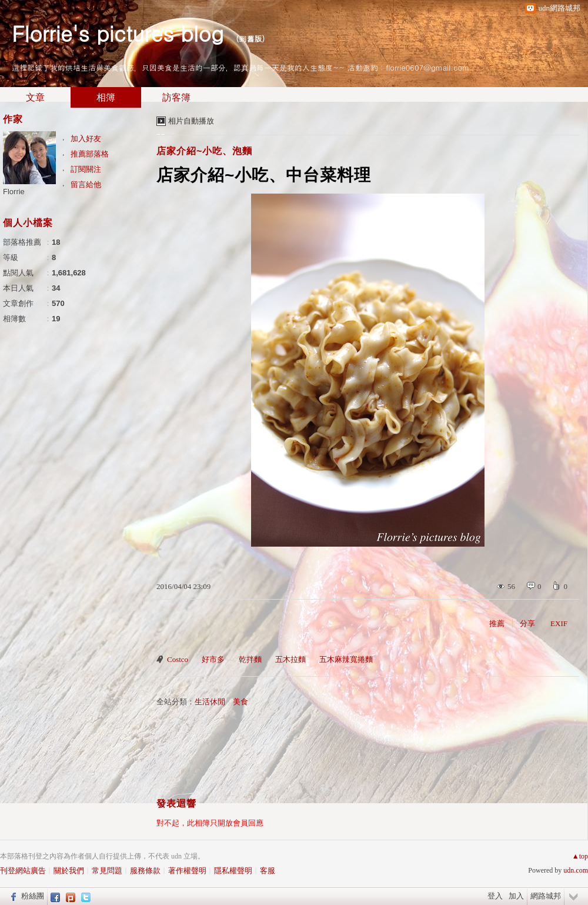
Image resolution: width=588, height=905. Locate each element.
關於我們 (69, 871)
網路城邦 (546, 896)
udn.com (576, 870)
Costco (178, 659)
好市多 (213, 659)
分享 (527, 623)
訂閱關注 (86, 169)
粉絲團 (33, 896)
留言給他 (86, 184)
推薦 (497, 623)
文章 (35, 97)
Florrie (14, 192)
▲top (580, 856)
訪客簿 (176, 97)
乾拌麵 (250, 659)
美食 (240, 702)
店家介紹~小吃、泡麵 (204, 151)
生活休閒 (210, 702)
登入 (495, 896)
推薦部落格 (90, 154)
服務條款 (145, 871)
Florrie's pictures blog (118, 33)
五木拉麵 (290, 659)
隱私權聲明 (233, 871)
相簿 (106, 97)
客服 (268, 871)
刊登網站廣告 (23, 871)
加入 (516, 896)
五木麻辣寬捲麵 (346, 659)
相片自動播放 (191, 121)
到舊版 (250, 39)
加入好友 (86, 139)
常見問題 (107, 871)
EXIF (559, 623)
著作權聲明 (187, 871)
